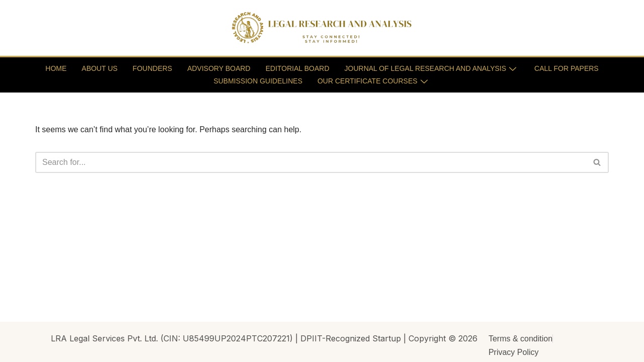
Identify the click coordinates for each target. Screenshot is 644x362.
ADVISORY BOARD (219, 68)
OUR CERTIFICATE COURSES (373, 81)
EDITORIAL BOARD (298, 68)
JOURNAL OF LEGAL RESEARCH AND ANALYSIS (431, 68)
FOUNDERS (153, 68)
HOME (56, 68)
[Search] (311, 162)
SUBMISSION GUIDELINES (258, 81)
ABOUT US (99, 68)
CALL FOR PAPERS (567, 68)
